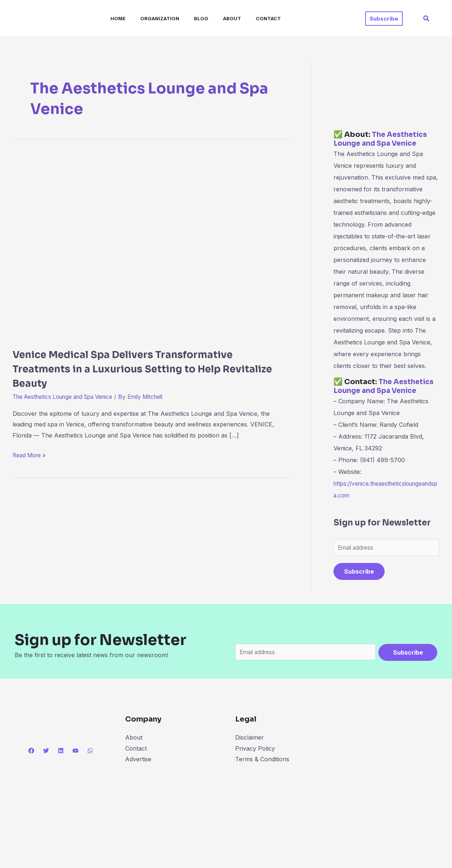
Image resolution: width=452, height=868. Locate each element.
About (216, 18)
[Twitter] (46, 752)
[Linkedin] (61, 752)
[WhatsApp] (90, 752)
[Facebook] (31, 752)
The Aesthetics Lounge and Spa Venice (67, 397)
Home (111, 18)
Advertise (138, 761)
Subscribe (359, 572)
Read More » (31, 454)
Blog (188, 18)
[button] (384, 19)
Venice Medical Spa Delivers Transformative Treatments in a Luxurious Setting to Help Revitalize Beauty (145, 369)
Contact (249, 18)
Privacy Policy (255, 750)
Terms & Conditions (262, 761)
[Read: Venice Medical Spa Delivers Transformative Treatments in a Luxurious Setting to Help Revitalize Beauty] (151, 245)
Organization (149, 18)
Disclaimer (250, 739)
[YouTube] (75, 752)
